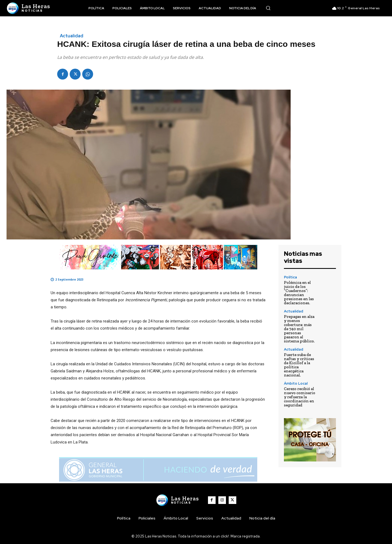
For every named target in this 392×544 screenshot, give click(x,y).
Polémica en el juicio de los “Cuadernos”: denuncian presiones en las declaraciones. (299, 293)
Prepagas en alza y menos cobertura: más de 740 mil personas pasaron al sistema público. (299, 329)
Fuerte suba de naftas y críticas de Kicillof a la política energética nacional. (299, 365)
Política (290, 277)
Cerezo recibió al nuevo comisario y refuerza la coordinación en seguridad (300, 397)
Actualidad (72, 36)
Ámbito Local (296, 383)
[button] (268, 8)
